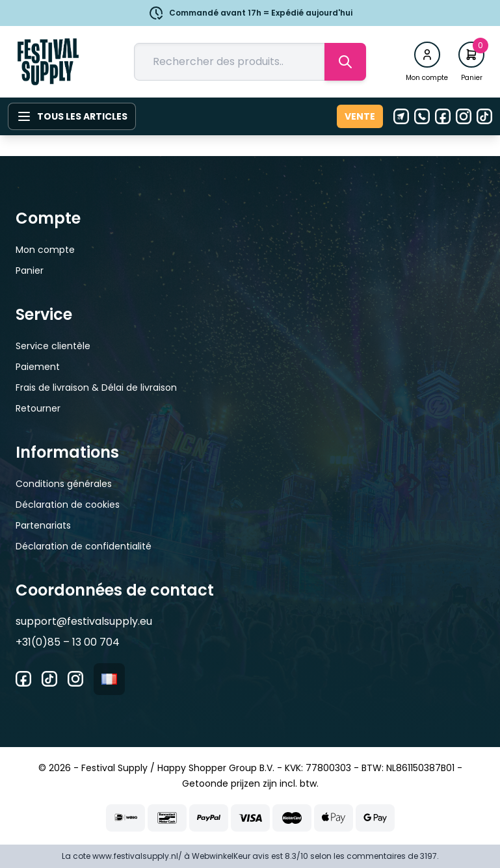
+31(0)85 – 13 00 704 (68, 642)
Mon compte (45, 250)
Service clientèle (53, 346)
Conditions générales (64, 484)
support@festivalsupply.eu (84, 621)
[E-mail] (401, 116)
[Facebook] (443, 116)
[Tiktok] (484, 116)
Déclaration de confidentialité (84, 546)
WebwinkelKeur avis (230, 856)
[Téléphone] (422, 116)
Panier (30, 270)
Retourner (38, 408)
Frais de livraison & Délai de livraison (96, 388)
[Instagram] (464, 116)
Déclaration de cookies (68, 505)
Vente (360, 116)
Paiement (38, 367)
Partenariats (43, 525)
